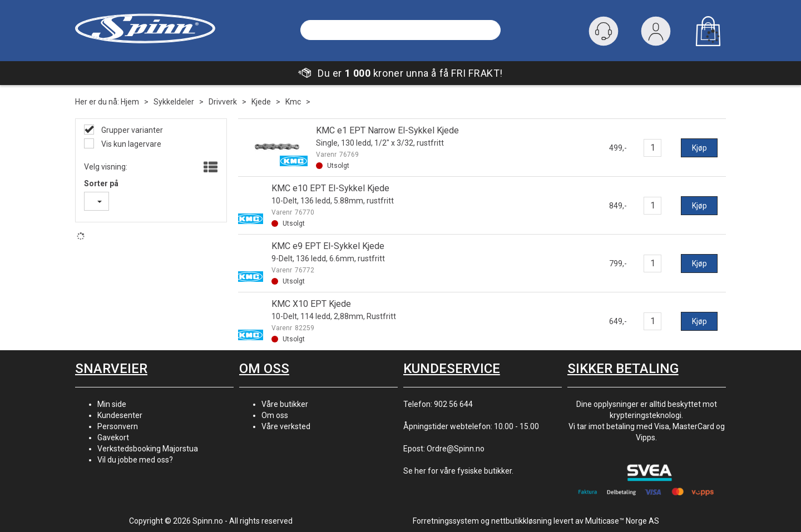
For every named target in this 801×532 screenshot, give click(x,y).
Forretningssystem (446, 521)
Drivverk (223, 102)
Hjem (130, 102)
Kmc (293, 102)
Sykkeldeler (174, 102)
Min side (112, 404)
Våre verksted (286, 426)
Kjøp (699, 148)
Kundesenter (120, 415)
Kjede (261, 102)
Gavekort (113, 437)
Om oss (275, 415)
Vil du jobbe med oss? (135, 460)
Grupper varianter (131, 130)
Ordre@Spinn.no (456, 449)
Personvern (118, 426)
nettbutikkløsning (521, 521)
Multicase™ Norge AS (622, 521)
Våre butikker (285, 404)
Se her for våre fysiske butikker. (458, 471)
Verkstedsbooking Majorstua (148, 449)
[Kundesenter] (604, 31)
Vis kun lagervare (130, 144)
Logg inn (656, 34)
